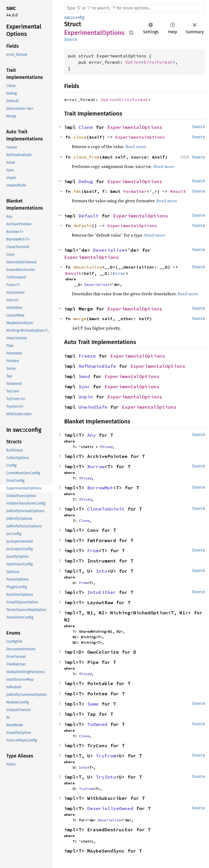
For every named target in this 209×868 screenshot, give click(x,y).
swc (68, 17)
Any (92, 435)
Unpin (86, 397)
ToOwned (97, 724)
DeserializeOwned (110, 808)
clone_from (86, 157)
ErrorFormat (158, 62)
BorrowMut (100, 488)
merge (80, 319)
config (79, 17)
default (82, 226)
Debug (86, 181)
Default (89, 216)
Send (84, 376)
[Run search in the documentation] (135, 8)
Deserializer (97, 285)
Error (119, 273)
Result (178, 191)
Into (102, 571)
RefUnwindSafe (97, 366)
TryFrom (106, 756)
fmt (77, 191)
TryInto (106, 777)
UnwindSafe (93, 407)
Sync (84, 387)
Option (133, 62)
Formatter (135, 191)
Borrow (96, 466)
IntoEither (102, 592)
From (93, 551)
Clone (86, 127)
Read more (136, 146)
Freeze (87, 356)
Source (71, 39)
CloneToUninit (106, 509)
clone (80, 137)
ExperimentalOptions (135, 127)
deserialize (88, 267)
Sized (107, 447)
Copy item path (131, 32)
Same (93, 704)
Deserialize (109, 250)
